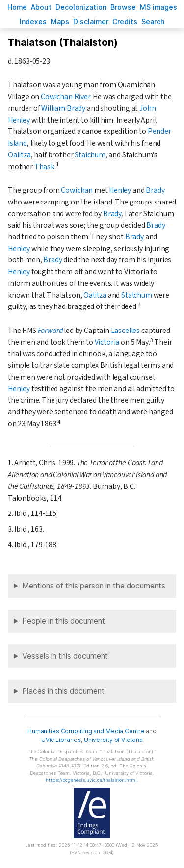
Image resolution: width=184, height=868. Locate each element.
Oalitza (19, 155)
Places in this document (63, 691)
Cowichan (77, 190)
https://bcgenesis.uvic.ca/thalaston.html (91, 780)
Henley (120, 190)
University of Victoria (113, 740)
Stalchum (90, 155)
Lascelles (125, 331)
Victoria (107, 342)
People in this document (64, 621)
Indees (33, 21)
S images (158, 7)
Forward (50, 331)
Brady (155, 190)
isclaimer (91, 21)
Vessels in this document (65, 656)
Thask (44, 167)
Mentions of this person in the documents (94, 586)
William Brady (63, 108)
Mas (60, 21)
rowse (123, 7)
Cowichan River (66, 97)
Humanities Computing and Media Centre (86, 731)
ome (17, 7)
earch (153, 21)
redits (125, 21)
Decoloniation (81, 7)
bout (41, 7)
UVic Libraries (61, 740)
